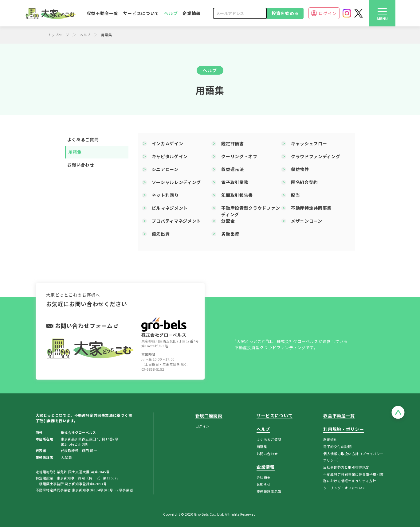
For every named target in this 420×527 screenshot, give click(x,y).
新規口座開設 (209, 416)
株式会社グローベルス (164, 327)
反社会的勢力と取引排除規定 (346, 467)
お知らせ (264, 484)
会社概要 (264, 477)
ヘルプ (171, 13)
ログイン (324, 13)
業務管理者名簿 (269, 491)
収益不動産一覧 (102, 13)
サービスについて (141, 13)
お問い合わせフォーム (86, 326)
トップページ (59, 35)
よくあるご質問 (83, 139)
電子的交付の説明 (337, 447)
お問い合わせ (81, 165)
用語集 (75, 152)
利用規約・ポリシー (343, 429)
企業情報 (192, 13)
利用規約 (330, 439)
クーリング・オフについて (345, 488)
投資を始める (285, 13)
